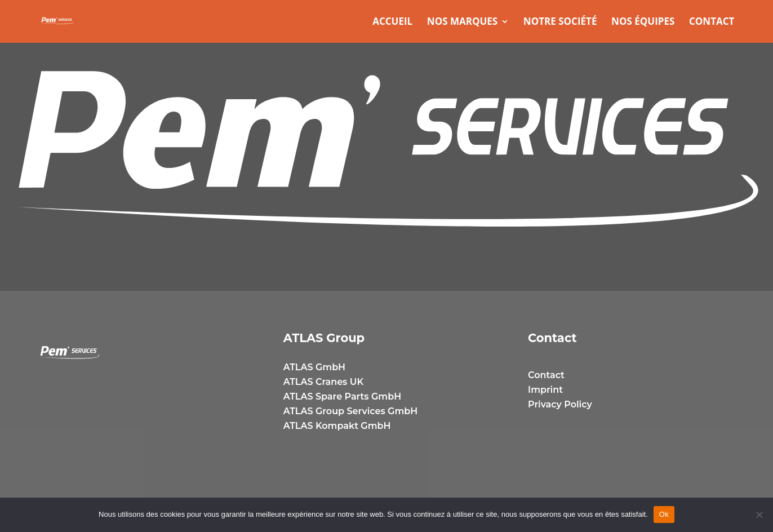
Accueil (392, 23)
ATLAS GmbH (314, 367)
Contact (712, 23)
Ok (664, 514)
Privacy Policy (560, 404)
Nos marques (462, 23)
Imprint (545, 390)
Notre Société (560, 23)
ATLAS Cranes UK (323, 382)
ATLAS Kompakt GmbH (337, 426)
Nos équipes (643, 23)
